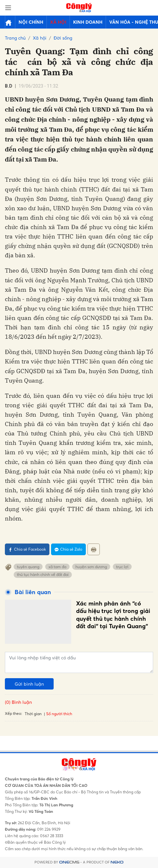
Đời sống (63, 38)
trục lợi (122, 567)
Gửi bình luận (29, 684)
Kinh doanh (88, 22)
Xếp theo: (13, 713)
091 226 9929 (48, 829)
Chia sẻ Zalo (68, 549)
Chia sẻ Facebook (27, 549)
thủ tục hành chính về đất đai (43, 575)
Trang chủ (15, 38)
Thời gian (33, 714)
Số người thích (59, 714)
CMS (69, 862)
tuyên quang (28, 567)
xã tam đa (57, 567)
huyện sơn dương (91, 567)
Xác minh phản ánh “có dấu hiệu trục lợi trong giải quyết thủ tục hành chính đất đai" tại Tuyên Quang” (113, 615)
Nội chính (31, 22)
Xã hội (58, 22)
